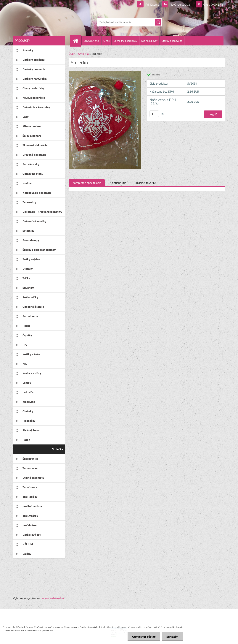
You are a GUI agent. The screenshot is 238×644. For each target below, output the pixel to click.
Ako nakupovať (149, 41)
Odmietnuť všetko (144, 637)
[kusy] (154, 114)
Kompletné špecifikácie (87, 183)
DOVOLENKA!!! (91, 41)
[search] (158, 22)
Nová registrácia (180, 4)
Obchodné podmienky (125, 41)
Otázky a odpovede (172, 41)
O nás (106, 41)
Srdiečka (83, 54)
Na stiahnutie (118, 183)
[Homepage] (77, 41)
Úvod (72, 54)
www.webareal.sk (53, 598)
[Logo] (39, 22)
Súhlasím (172, 637)
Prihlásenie (152, 4)
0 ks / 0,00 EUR (213, 4)
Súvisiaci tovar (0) (145, 183)
